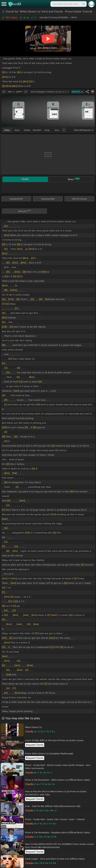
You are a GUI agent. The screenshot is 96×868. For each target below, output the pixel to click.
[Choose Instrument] (64, 130)
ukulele (27, 130)
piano (17, 130)
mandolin (37, 130)
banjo (47, 130)
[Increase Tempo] (26, 92)
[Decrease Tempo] (4, 92)
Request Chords (35, 745)
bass (57, 130)
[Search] (84, 4)
